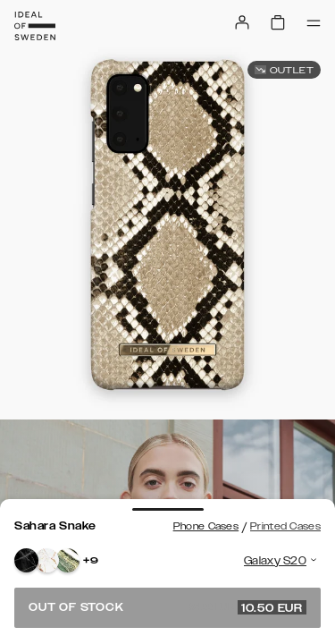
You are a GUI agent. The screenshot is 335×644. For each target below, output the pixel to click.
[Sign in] (242, 22)
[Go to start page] (35, 26)
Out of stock (167, 607)
